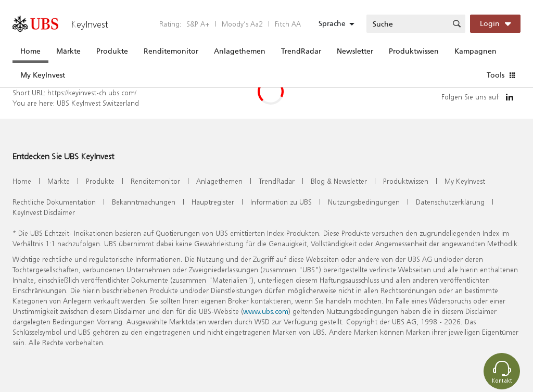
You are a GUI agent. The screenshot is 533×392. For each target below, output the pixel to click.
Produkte (112, 51)
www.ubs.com (266, 311)
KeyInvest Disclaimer (44, 212)
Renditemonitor (171, 51)
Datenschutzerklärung (450, 202)
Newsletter (355, 51)
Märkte (68, 51)
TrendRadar (301, 51)
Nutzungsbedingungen (364, 202)
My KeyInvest (43, 75)
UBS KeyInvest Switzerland (98, 103)
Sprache (332, 23)
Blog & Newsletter (339, 181)
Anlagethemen (240, 51)
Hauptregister (213, 202)
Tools (496, 75)
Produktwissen (414, 51)
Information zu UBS (281, 202)
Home (30, 51)
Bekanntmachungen (144, 202)
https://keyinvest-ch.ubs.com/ (92, 92)
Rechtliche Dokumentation (54, 202)
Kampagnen (475, 51)
